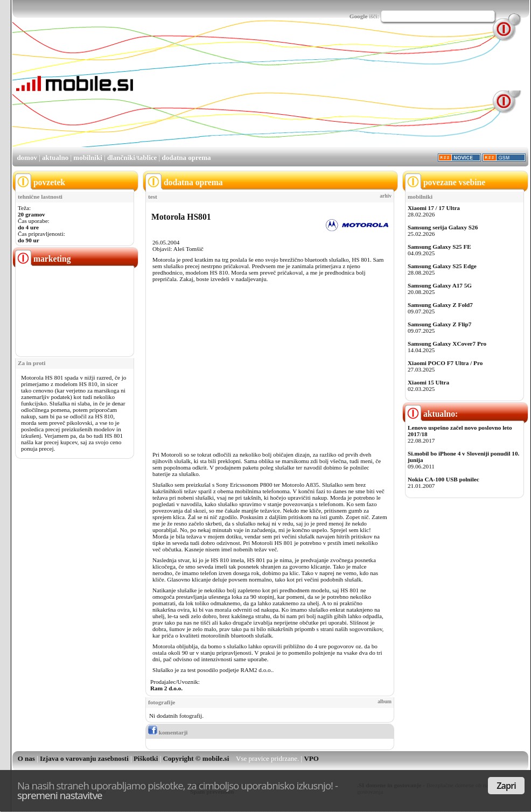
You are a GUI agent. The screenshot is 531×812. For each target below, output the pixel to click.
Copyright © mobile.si (196, 758)
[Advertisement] (190, 92)
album (385, 702)
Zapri (506, 786)
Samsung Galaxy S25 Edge (442, 266)
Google (359, 16)
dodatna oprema (186, 157)
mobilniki (88, 157)
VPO (311, 758)
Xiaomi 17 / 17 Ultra (434, 208)
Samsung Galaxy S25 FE (439, 247)
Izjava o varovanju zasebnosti (84, 758)
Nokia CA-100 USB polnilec (443, 479)
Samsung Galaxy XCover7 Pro (447, 344)
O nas (26, 758)
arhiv (386, 196)
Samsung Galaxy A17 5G (440, 285)
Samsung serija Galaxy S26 (443, 227)
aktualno (55, 157)
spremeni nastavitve (60, 795)
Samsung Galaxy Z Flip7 (439, 324)
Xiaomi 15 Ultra (428, 382)
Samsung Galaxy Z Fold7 (440, 305)
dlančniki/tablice (132, 157)
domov (27, 157)
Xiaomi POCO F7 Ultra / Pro (445, 363)
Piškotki (146, 758)
